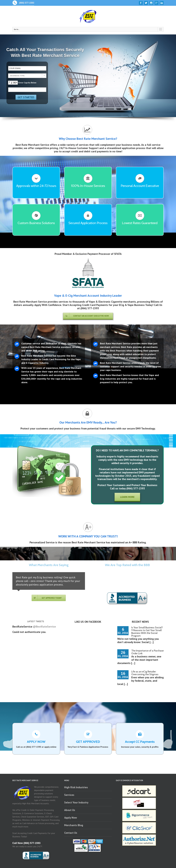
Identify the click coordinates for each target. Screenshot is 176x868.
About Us (70, 810)
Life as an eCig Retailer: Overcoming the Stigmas (145, 673)
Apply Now (71, 818)
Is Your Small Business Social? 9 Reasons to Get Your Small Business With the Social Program (147, 632)
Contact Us (71, 833)
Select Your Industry (76, 802)
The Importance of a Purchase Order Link (147, 652)
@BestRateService (44, 627)
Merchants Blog (74, 825)
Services (69, 795)
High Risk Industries (76, 787)
